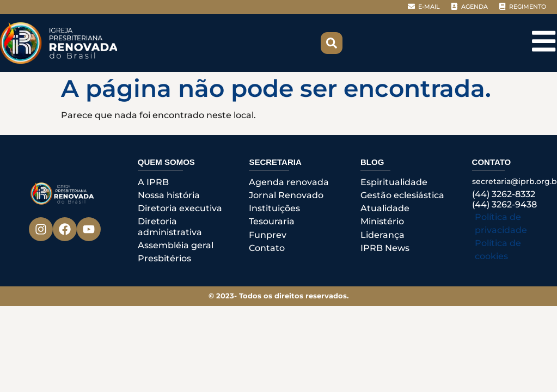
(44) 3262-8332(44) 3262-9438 (504, 199)
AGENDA (475, 7)
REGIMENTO (528, 7)
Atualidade (385, 208)
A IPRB (153, 182)
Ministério (382, 221)
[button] (332, 43)
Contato (267, 248)
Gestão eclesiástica (402, 195)
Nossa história (169, 195)
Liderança (382, 235)
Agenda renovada (289, 182)
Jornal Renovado (286, 195)
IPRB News (385, 248)
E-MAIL (429, 7)
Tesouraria (272, 221)
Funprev (268, 235)
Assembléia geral (176, 245)
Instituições (274, 208)
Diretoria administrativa (170, 226)
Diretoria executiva (180, 208)
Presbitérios (164, 258)
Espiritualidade (394, 182)
